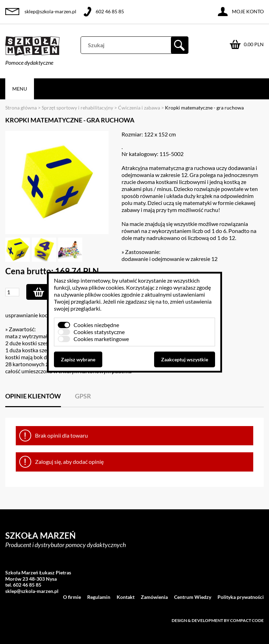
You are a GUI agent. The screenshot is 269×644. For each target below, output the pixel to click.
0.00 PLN (254, 44)
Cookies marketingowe (101, 339)
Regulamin (99, 597)
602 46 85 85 (110, 11)
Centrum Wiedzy (193, 597)
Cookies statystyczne (99, 332)
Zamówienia (154, 597)
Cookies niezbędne (96, 325)
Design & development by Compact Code (218, 620)
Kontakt (126, 597)
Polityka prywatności (241, 597)
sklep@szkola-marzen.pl (50, 11)
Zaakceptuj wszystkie (185, 359)
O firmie (72, 597)
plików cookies (106, 287)
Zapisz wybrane (78, 359)
